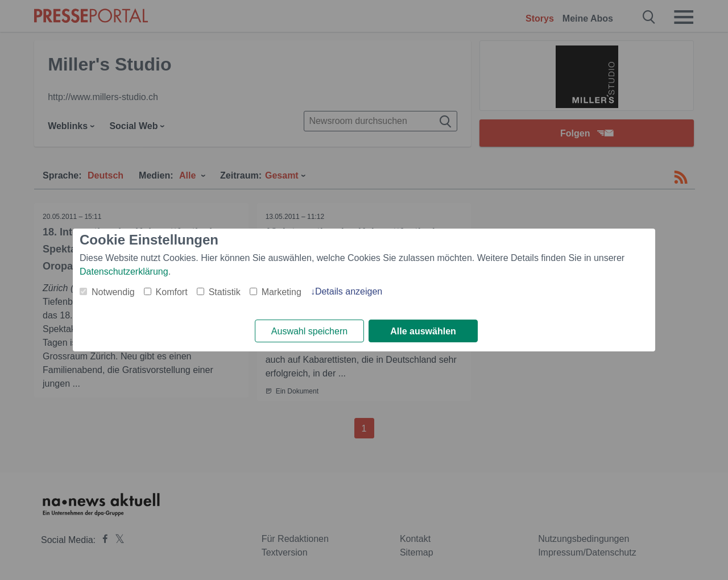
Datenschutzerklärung (124, 272)
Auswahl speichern (309, 331)
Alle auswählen (423, 331)
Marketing (282, 292)
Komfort (172, 292)
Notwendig (113, 292)
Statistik (225, 292)
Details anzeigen (349, 291)
